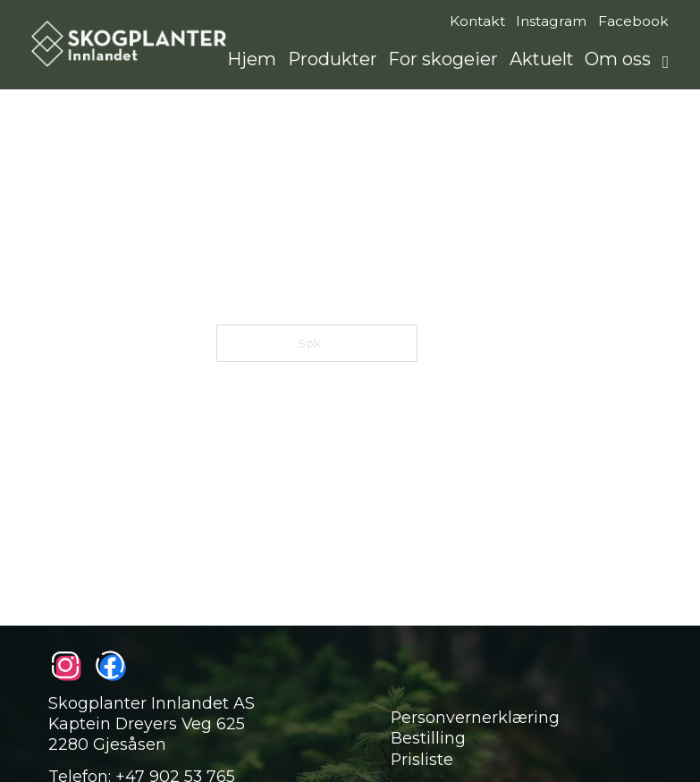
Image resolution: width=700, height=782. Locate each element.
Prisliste (422, 759)
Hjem (252, 59)
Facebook (633, 21)
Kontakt (477, 21)
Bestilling (428, 738)
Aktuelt (542, 59)
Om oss (618, 59)
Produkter (333, 59)
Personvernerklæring (475, 717)
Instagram (551, 21)
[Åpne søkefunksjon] (666, 63)
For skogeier (443, 59)
